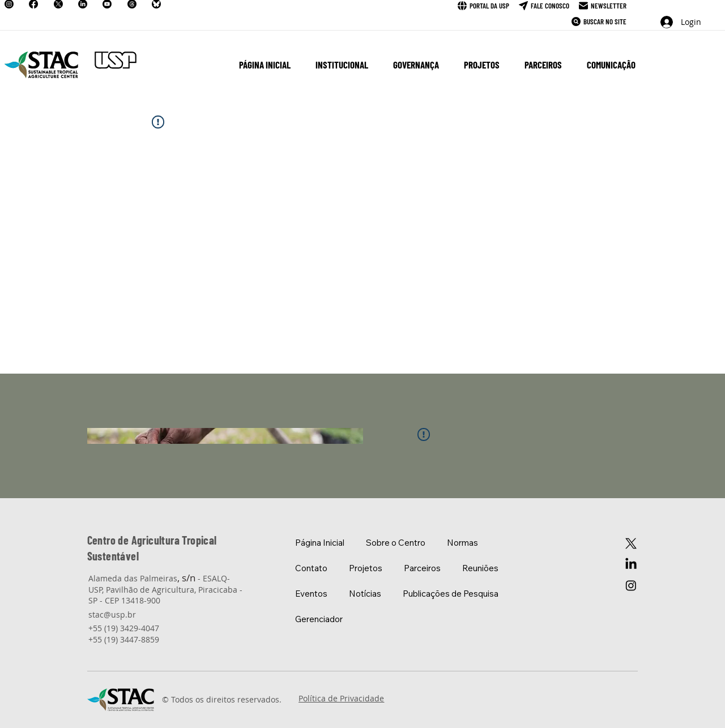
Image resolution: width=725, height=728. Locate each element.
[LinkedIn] (631, 564)
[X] (631, 543)
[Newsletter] (603, 6)
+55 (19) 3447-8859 (124, 639)
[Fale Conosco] (544, 6)
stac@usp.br (112, 614)
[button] (342, 65)
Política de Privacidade (341, 698)
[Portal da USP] (483, 6)
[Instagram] (631, 585)
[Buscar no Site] (599, 22)
